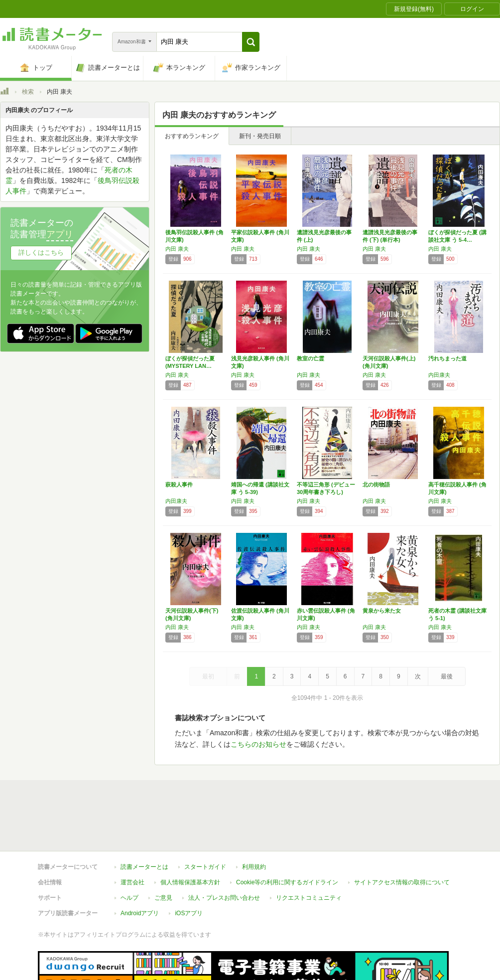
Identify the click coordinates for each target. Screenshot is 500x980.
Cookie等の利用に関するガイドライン (287, 836)
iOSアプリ (189, 867)
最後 (447, 676)
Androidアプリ (140, 867)
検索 (28, 92)
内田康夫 (439, 375)
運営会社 (132, 836)
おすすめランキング (192, 136)
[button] (251, 42)
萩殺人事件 (179, 485)
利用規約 (254, 821)
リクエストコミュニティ (309, 852)
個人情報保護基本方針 (190, 836)
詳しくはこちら (41, 252)
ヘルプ (129, 852)
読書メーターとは (144, 821)
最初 (208, 676)
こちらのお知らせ (258, 744)
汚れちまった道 (447, 358)
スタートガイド (205, 821)
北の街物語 (376, 485)
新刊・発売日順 (260, 136)
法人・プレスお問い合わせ (224, 852)
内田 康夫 (177, 249)
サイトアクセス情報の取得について (402, 836)
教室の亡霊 (311, 358)
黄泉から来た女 (382, 611)
